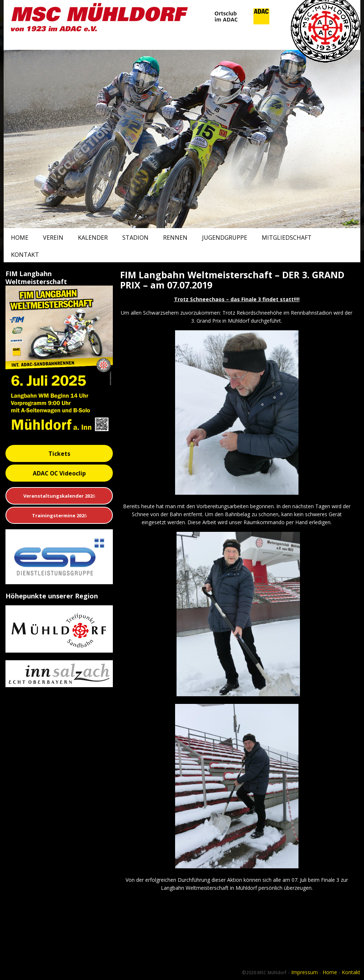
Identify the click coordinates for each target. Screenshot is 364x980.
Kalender (93, 238)
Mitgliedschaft (287, 238)
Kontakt (25, 255)
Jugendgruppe (225, 238)
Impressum (304, 972)
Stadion (135, 238)
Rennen (175, 238)
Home (20, 238)
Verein (53, 238)
